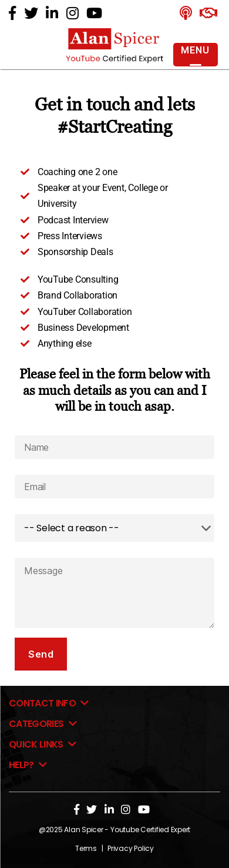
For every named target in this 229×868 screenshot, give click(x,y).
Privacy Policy (131, 848)
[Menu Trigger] (196, 55)
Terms (86, 848)
